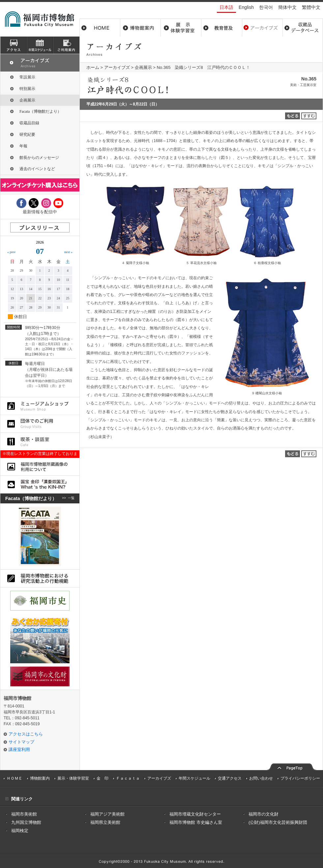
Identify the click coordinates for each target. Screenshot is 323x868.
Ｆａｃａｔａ (128, 778)
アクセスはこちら (26, 734)
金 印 (103, 778)
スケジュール (40, 45)
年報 (23, 146)
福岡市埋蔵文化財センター (195, 814)
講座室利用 (19, 749)
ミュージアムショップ (40, 406)
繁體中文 (311, 7)
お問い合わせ (261, 778)
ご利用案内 (66, 45)
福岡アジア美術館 (107, 814)
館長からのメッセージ (39, 158)
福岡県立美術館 (105, 822)
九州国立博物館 (26, 822)
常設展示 (27, 77)
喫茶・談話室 (40, 442)
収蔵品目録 (29, 123)
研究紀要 (27, 135)
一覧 (71, 498)
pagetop (292, 766)
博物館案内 (141, 28)
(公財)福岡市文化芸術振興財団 (278, 822)
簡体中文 (287, 7)
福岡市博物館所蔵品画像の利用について (40, 467)
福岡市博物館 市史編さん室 (196, 822)
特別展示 (27, 89)
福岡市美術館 (24, 814)
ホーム (100, 28)
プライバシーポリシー (300, 778)
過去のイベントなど (37, 169)
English (246, 7)
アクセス (14, 45)
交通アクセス (230, 778)
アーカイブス (262, 28)
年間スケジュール (194, 778)
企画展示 (143, 67)
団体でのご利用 (40, 424)
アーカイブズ (117, 67)
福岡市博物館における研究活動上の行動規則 (40, 578)
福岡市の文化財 (264, 814)
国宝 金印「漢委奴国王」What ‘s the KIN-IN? (40, 484)
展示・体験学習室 (181, 28)
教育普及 (222, 28)
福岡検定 (20, 831)
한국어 (266, 7)
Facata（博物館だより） (40, 111)
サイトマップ (21, 742)
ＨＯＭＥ (15, 778)
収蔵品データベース (303, 28)
